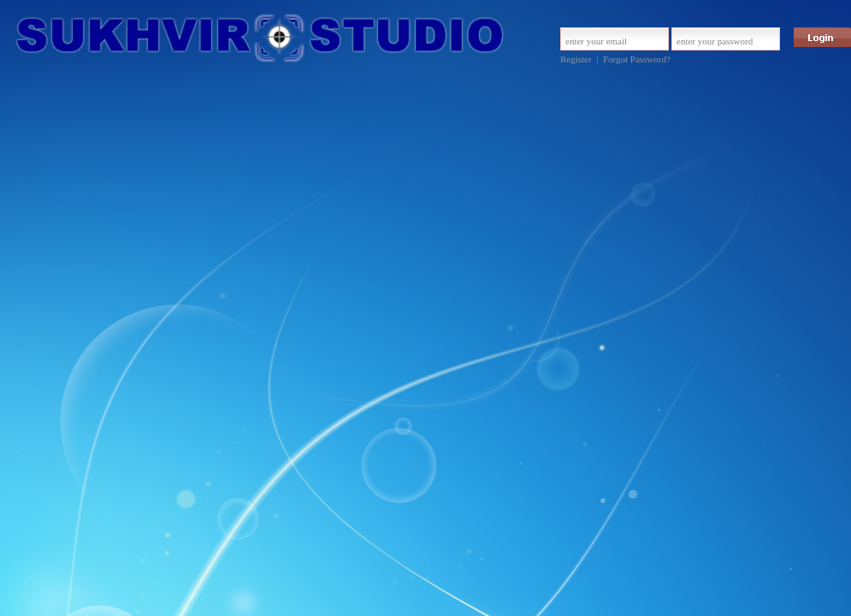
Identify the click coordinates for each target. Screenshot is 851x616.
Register (576, 59)
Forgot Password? (637, 59)
